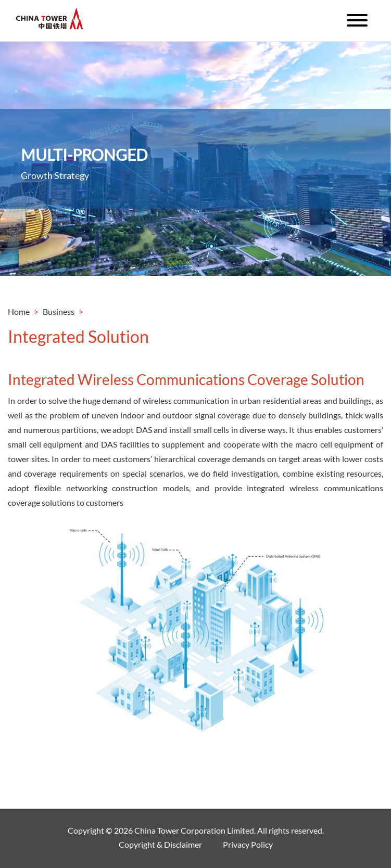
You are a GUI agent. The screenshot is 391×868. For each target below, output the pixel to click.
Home (19, 311)
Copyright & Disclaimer (160, 844)
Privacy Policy (248, 844)
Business (59, 311)
